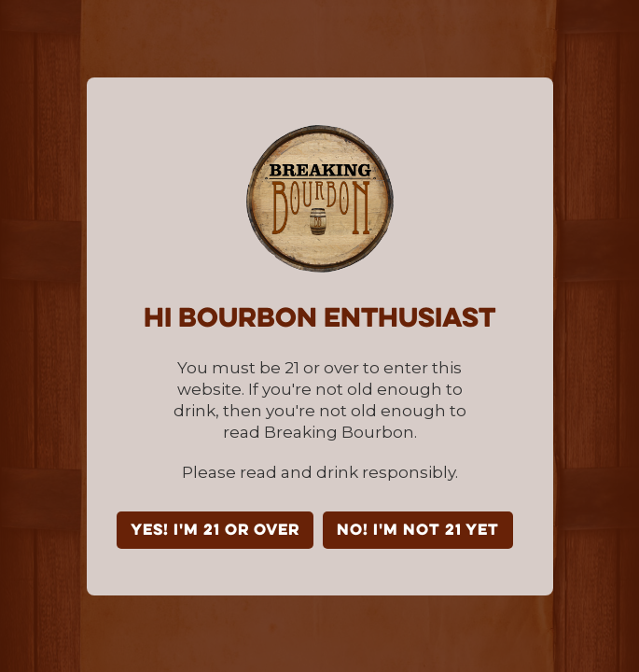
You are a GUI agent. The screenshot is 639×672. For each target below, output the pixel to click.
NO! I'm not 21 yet (418, 531)
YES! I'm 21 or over (215, 531)
